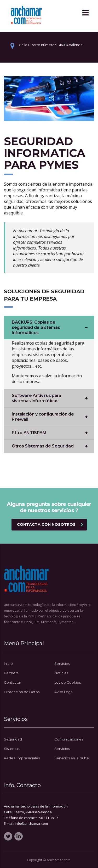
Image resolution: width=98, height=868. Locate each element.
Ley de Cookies (68, 682)
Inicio (8, 664)
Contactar (13, 682)
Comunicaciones (69, 739)
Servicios (62, 664)
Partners (11, 673)
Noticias (61, 673)
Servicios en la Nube (72, 758)
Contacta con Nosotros (50, 524)
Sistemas (12, 749)
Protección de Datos (22, 692)
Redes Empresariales (22, 758)
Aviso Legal (64, 692)
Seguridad (13, 739)
